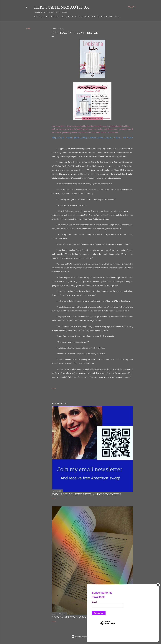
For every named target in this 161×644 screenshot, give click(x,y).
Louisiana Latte (105, 17)
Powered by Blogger (80, 637)
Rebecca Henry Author (62, 7)
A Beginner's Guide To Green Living (78, 17)
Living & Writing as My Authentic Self (81, 617)
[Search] (132, 7)
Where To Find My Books (47, 17)
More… (118, 17)
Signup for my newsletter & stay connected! (86, 494)
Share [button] (28, 28)
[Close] (158, 597)
